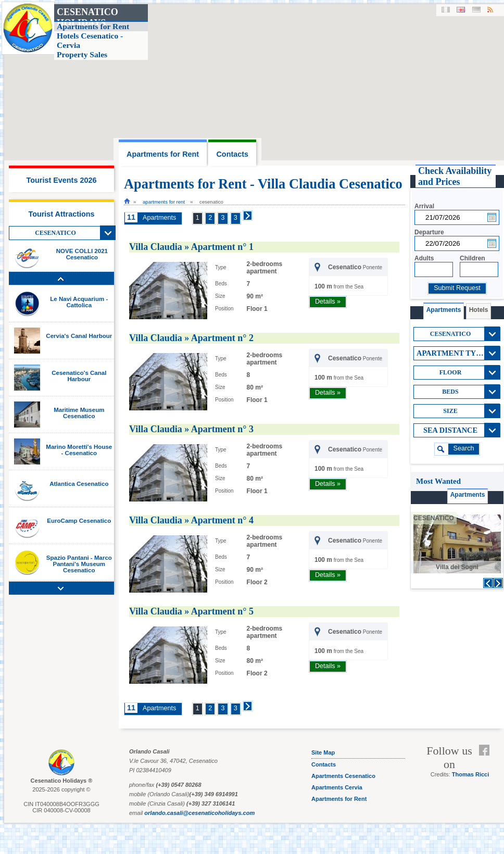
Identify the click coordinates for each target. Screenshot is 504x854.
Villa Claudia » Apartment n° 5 (191, 611)
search (464, 448)
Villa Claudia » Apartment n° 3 (191, 429)
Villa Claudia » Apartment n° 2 (191, 338)
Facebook (487, 750)
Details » (328, 302)
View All (108, 233)
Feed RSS (487, 763)
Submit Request (457, 288)
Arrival (424, 206)
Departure (429, 232)
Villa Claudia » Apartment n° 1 (191, 247)
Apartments (159, 218)
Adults (424, 258)
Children (473, 258)
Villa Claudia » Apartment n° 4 (191, 520)
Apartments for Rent (164, 202)
